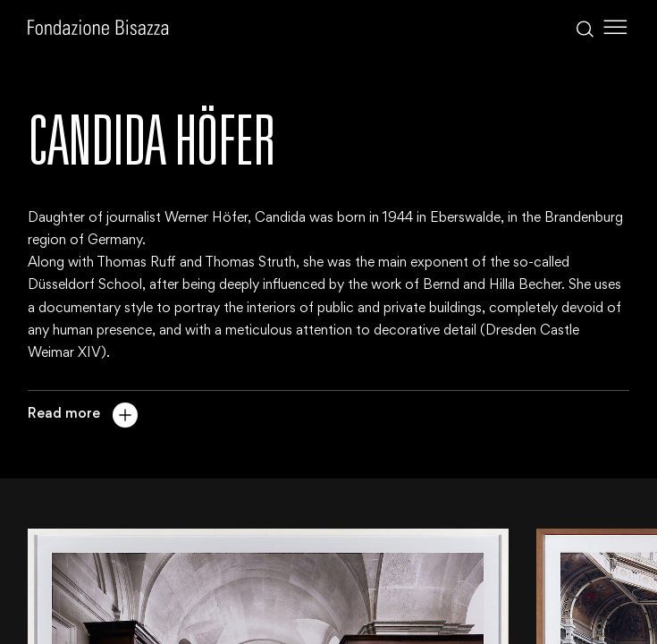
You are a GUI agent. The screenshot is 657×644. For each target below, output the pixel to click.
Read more (64, 415)
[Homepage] (98, 27)
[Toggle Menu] (615, 27)
